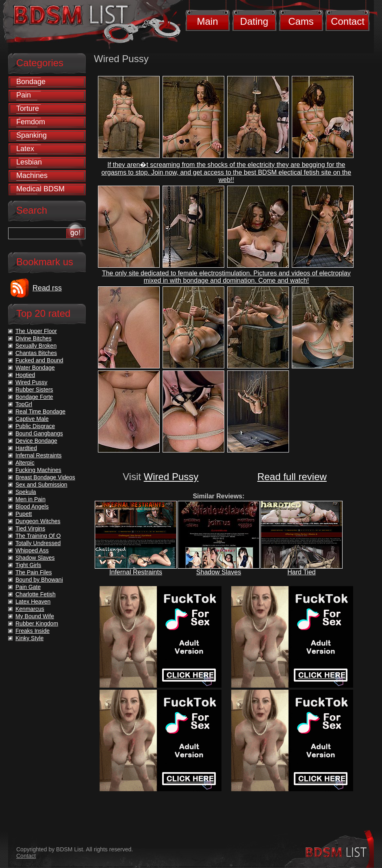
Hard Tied (301, 572)
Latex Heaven (33, 602)
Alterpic (25, 463)
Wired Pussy (171, 477)
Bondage (31, 82)
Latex (25, 149)
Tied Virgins (30, 528)
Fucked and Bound (39, 360)
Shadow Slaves (219, 572)
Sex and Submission (41, 485)
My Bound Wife (35, 616)
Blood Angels (32, 507)
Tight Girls (28, 565)
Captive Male (32, 419)
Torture (28, 108)
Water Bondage (35, 368)
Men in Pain (30, 499)
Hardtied (26, 448)
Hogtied (25, 375)
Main (207, 21)
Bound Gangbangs (39, 433)
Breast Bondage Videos (45, 477)
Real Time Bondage (40, 411)
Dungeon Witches (38, 521)
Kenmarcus (30, 609)
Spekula (26, 492)
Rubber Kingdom (37, 623)
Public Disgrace (35, 426)
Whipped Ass (32, 550)
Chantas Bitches (36, 353)
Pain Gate (28, 587)
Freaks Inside (33, 631)
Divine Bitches (34, 338)
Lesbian (29, 162)
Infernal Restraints (136, 572)
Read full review (292, 477)
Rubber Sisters (34, 390)
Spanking (31, 135)
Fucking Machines (38, 470)
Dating (254, 21)
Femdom (31, 122)
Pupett (24, 514)
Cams (301, 21)
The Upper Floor (36, 331)
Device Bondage (36, 441)
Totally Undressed (38, 543)
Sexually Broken (36, 346)
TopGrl (24, 404)
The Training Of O (38, 536)
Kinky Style (29, 638)
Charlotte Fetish (36, 594)
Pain (24, 95)
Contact (348, 21)
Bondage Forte (34, 397)
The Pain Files (34, 572)
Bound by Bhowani (39, 580)
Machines (32, 175)
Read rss (47, 288)
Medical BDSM (40, 189)
